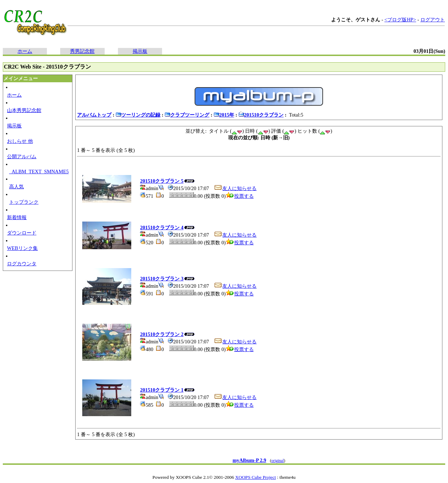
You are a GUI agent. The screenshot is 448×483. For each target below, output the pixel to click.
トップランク (24, 202)
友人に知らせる (235, 188)
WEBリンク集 (22, 248)
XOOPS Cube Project (255, 477)
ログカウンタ (22, 264)
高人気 (16, 187)
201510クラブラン (261, 115)
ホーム (25, 51)
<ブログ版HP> (400, 20)
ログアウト (433, 20)
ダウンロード (22, 233)
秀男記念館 (82, 51)
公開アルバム (22, 156)
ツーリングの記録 (138, 115)
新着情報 (17, 217)
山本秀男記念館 (24, 110)
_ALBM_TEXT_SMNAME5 (39, 171)
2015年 (224, 115)
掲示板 (140, 51)
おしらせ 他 (20, 141)
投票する (240, 196)
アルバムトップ (94, 115)
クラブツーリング (187, 115)
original (278, 461)
